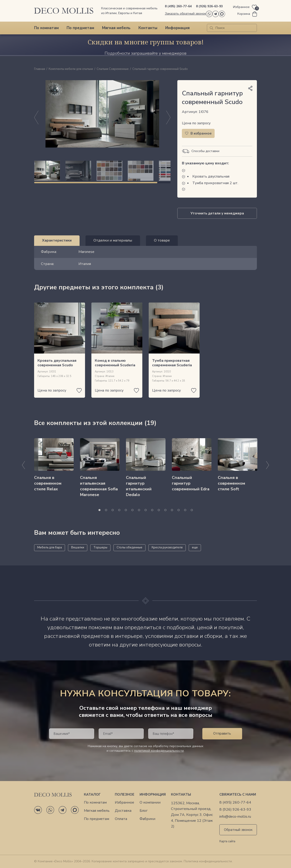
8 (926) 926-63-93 (209, 6)
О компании (150, 803)
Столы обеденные (129, 547)
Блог (144, 811)
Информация (177, 28)
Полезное (125, 794)
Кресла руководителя (167, 547)
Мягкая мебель (116, 28)
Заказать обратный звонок (185, 14)
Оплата (121, 819)
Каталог (92, 794)
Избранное (124, 803)
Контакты (148, 28)
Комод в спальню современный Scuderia (115, 363)
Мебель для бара (50, 547)
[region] (102, 171)
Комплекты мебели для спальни (71, 69)
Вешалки (78, 547)
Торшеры (100, 547)
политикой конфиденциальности (159, 751)
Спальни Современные (113, 69)
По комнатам (46, 28)
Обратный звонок (238, 830)
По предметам (80, 28)
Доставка (123, 811)
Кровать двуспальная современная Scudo (57, 363)
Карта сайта (227, 842)
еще (195, 547)
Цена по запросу (196, 123)
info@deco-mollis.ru (235, 817)
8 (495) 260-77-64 (178, 6)
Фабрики (147, 819)
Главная (40, 69)
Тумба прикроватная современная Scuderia (172, 363)
